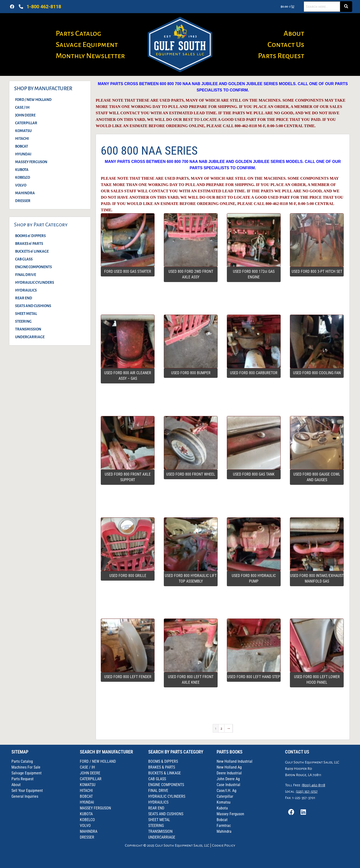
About (294, 33)
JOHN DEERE (25, 115)
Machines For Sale (26, 767)
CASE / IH (22, 107)
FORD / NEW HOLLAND (33, 100)
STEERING (23, 321)
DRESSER (23, 201)
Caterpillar (225, 796)
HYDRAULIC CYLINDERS (35, 283)
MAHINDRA (25, 193)
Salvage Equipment (87, 44)
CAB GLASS (24, 259)
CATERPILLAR (26, 123)
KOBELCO (23, 177)
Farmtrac (224, 826)
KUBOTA (22, 170)
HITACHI (22, 139)
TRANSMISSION (28, 329)
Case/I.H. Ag (226, 791)
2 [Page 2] (221, 728)
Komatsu (224, 802)
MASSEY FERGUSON (31, 162)
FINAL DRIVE (26, 275)
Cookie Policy (224, 845)
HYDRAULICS (26, 290)
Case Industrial (228, 785)
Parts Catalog (78, 33)
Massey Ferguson (230, 814)
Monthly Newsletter (90, 56)
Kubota (222, 808)
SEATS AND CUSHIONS (33, 306)
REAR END (24, 298)
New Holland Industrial (235, 761)
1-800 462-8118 (44, 7)
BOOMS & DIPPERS (30, 236)
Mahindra (224, 831)
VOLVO (21, 185)
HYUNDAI (23, 154)
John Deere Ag (228, 779)
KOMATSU (23, 131)
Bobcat (222, 820)
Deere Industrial (229, 773)
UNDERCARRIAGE (30, 337)
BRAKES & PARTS (29, 244)
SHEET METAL (26, 314)
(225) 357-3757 (307, 791)
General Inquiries (25, 796)
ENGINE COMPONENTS (33, 267)
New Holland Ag (229, 767)
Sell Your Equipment (27, 791)
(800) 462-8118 (313, 785)
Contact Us (286, 44)
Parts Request (281, 56)
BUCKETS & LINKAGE (32, 251)
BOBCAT (22, 146)
